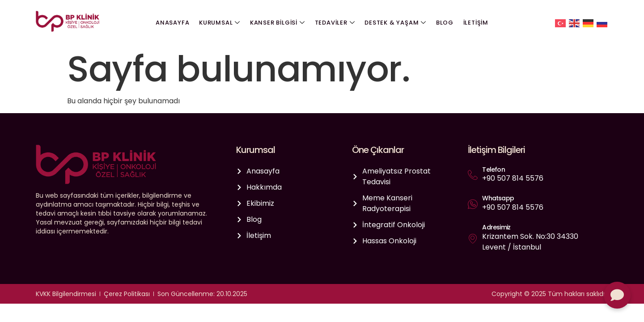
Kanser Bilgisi (278, 23)
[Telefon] (473, 175)
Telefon (493, 169)
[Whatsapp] (473, 204)
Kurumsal (221, 23)
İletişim (474, 23)
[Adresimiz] (473, 238)
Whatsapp (498, 198)
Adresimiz (496, 227)
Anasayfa (175, 23)
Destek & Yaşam (395, 23)
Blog (443, 23)
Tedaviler (335, 23)
